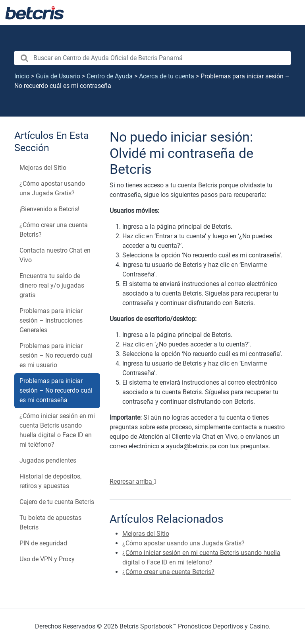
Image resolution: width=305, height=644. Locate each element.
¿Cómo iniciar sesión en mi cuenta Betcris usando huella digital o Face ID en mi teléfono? (57, 430)
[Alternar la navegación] (289, 13)
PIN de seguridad (43, 543)
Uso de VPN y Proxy (47, 559)
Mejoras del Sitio (43, 168)
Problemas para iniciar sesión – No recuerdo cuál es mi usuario (56, 355)
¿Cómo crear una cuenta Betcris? (54, 230)
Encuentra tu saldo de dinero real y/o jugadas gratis (52, 285)
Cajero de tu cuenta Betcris (57, 502)
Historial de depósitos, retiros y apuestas (50, 481)
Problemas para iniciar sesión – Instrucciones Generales (51, 320)
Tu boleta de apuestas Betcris (50, 522)
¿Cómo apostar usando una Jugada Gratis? (52, 188)
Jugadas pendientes (48, 460)
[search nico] (152, 58)
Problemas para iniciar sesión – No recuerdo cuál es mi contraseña (56, 390)
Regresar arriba (133, 482)
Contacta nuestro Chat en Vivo (55, 255)
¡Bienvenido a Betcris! (49, 209)
